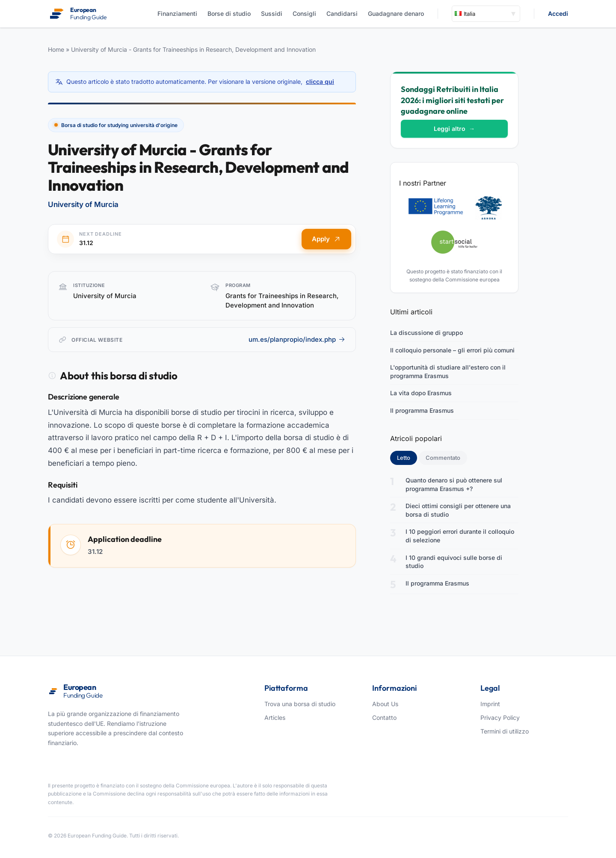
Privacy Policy (500, 717)
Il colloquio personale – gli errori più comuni (452, 350)
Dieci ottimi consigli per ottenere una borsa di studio (458, 510)
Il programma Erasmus (422, 410)
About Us (385, 704)
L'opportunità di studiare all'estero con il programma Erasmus (448, 371)
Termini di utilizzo (505, 731)
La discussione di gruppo (426, 333)
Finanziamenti (177, 13)
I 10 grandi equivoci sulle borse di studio (454, 562)
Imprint (490, 704)
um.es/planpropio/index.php (297, 339)
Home (56, 49)
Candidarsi (342, 13)
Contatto (384, 717)
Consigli (304, 13)
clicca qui (320, 81)
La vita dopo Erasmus (421, 393)
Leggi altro (454, 129)
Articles (275, 717)
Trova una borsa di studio (300, 704)
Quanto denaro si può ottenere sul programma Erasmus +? (454, 484)
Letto (407, 457)
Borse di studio (229, 13)
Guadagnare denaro (396, 13)
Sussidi (272, 13)
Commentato (443, 458)
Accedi (558, 13)
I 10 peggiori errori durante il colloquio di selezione (460, 536)
